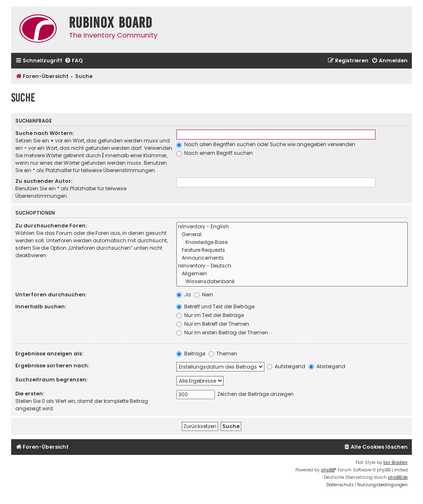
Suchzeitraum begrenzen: (51, 380)
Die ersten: (30, 394)
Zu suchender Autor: (44, 181)
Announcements (292, 258)
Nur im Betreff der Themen (213, 324)
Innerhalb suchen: (41, 306)
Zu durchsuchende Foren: (51, 226)
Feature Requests (292, 250)
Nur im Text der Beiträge (210, 315)
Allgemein (292, 274)
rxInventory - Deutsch (292, 266)
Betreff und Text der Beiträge (215, 306)
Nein (204, 295)
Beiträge (191, 354)
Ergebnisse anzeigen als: (49, 354)
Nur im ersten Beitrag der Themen (222, 332)
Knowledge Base (292, 243)
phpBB (328, 470)
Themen (223, 354)
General (292, 235)
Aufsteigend (286, 366)
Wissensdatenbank (292, 282)
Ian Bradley (396, 463)
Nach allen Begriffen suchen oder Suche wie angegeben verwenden (266, 144)
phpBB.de (398, 477)
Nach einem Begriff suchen (215, 153)
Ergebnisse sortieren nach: (52, 366)
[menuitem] (74, 61)
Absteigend (327, 366)
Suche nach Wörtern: (45, 133)
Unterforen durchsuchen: (51, 295)
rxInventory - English (292, 227)
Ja (184, 295)
